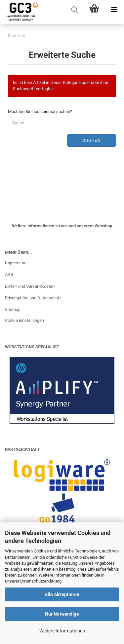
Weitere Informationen (62, 631)
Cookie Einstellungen (24, 320)
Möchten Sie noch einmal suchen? (40, 112)
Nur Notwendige (62, 614)
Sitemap (13, 309)
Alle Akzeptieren (62, 594)
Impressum (16, 263)
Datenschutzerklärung (41, 581)
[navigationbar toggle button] (114, 10)
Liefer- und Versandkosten (30, 286)
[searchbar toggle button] (74, 10)
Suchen (91, 140)
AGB (9, 274)
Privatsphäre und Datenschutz (33, 298)
